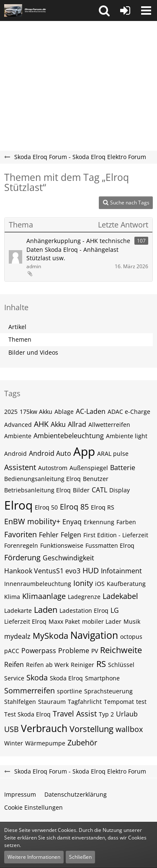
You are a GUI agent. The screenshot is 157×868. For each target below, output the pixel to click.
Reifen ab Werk (47, 665)
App (84, 451)
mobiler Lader (102, 621)
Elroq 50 (46, 507)
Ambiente (18, 436)
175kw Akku (36, 412)
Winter (14, 743)
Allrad (77, 424)
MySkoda (50, 636)
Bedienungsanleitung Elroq (42, 479)
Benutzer (96, 479)
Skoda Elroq (66, 678)
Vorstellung (91, 729)
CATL (99, 490)
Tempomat (119, 702)
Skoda (37, 677)
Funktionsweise (62, 545)
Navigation (94, 635)
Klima (12, 597)
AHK (41, 424)
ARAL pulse (113, 454)
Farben (126, 522)
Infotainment (121, 571)
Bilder (81, 490)
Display (120, 490)
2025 (11, 412)
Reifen (14, 664)
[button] (104, 10)
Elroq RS (103, 507)
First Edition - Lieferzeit (116, 535)
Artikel (17, 327)
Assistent (20, 467)
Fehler (49, 535)
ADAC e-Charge (129, 412)
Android (15, 454)
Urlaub (127, 714)
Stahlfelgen (20, 702)
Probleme (74, 651)
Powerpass (39, 651)
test (141, 702)
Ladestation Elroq (84, 610)
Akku (58, 424)
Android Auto (50, 453)
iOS (100, 584)
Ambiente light (127, 436)
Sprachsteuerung (108, 691)
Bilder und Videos (33, 352)
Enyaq (72, 522)
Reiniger (82, 665)
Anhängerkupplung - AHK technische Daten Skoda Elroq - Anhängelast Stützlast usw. (78, 249)
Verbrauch (44, 728)
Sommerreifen (30, 690)
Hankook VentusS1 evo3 (42, 571)
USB (12, 729)
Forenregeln (21, 545)
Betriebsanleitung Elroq (37, 490)
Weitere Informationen (34, 857)
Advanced (18, 425)
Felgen (71, 535)
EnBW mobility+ (32, 521)
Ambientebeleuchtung (69, 436)
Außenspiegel (89, 468)
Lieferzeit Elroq (25, 621)
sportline (69, 691)
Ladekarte (18, 610)
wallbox (129, 729)
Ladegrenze (84, 597)
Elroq (18, 505)
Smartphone (102, 678)
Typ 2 (106, 714)
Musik (132, 621)
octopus (131, 637)
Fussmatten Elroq (110, 545)
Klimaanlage (44, 596)
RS (101, 664)
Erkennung (99, 522)
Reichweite (121, 650)
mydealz (17, 636)
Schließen (80, 857)
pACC (12, 651)
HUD (91, 570)
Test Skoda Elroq (27, 714)
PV (95, 651)
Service (14, 678)
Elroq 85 (74, 507)
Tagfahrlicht (85, 702)
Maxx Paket (64, 621)
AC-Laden (91, 411)
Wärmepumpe (45, 743)
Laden (46, 610)
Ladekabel (120, 596)
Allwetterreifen (109, 425)
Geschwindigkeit (68, 558)
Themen (20, 339)
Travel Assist (75, 714)
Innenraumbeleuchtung (38, 584)
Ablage (64, 412)
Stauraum (52, 702)
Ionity (83, 583)
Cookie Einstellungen (33, 807)
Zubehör (82, 743)
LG (115, 610)
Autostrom (53, 468)
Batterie (123, 468)
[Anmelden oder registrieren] (125, 10)
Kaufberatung (126, 584)
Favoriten (21, 534)
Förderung (22, 557)
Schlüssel (121, 665)
